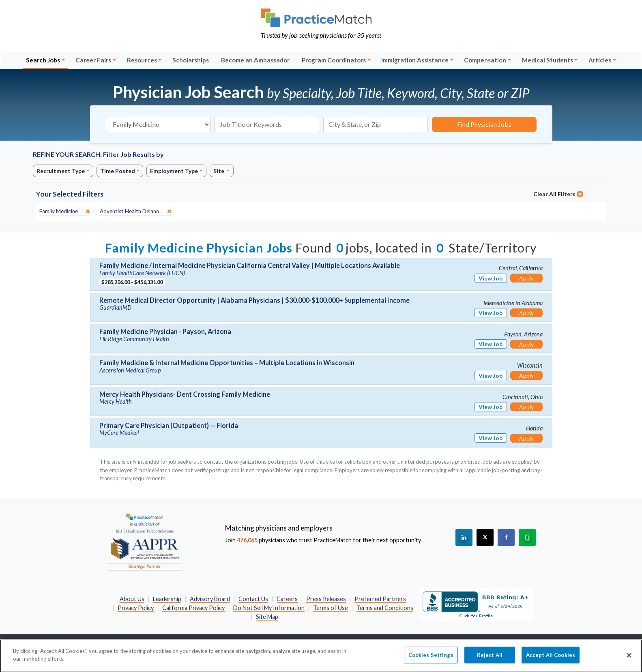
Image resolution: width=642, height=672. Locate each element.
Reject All (490, 659)
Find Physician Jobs (484, 124)
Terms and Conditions (385, 608)
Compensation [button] (485, 60)
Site (219, 171)
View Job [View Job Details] (491, 278)
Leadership (167, 599)
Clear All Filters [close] (558, 194)
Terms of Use (331, 608)
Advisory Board (210, 599)
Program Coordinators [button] (334, 60)
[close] (65, 211)
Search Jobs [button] (43, 60)
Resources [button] (142, 60)
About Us (132, 599)
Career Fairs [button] (93, 60)
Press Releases (326, 599)
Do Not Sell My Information (269, 608)
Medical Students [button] (548, 60)
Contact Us (253, 599)
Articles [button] (600, 60)
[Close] (629, 659)
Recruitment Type (61, 171)
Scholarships (191, 60)
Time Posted (118, 171)
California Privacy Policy (193, 608)
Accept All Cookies (551, 659)
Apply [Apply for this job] (526, 278)
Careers (287, 599)
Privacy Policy (136, 608)
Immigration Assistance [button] (415, 60)
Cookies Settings (431, 659)
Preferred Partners (380, 599)
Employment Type (174, 171)
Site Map (267, 617)
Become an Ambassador (255, 60)
